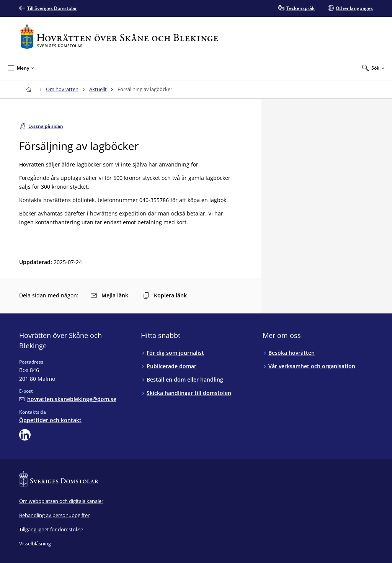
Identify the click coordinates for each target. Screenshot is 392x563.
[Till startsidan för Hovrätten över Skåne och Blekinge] (119, 37)
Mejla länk (109, 295)
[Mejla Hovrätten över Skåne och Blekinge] (68, 399)
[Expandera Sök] (373, 68)
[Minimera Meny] (21, 68)
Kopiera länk (165, 295)
